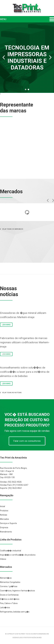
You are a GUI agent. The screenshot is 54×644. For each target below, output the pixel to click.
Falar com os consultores (27, 441)
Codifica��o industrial (11, 551)
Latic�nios (5, 608)
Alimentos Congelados (10, 582)
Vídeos (3, 559)
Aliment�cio (6, 578)
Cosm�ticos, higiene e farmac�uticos (17, 591)
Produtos (4, 511)
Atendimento (6, 532)
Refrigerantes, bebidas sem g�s (15, 612)
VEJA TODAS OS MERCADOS (12, 229)
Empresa (4, 528)
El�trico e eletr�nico (10, 599)
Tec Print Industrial (27, 9)
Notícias (4, 515)
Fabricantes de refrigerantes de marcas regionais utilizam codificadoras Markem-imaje (25, 342)
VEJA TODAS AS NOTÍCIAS (11, 393)
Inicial (2, 506)
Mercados (4, 519)
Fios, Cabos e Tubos (9, 603)
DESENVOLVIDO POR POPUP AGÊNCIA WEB (27, 638)
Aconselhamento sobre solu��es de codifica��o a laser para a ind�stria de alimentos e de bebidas (25, 372)
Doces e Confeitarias (9, 595)
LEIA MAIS (6, 325)
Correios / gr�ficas (9, 586)
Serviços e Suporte (8, 523)
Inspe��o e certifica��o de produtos (18, 555)
